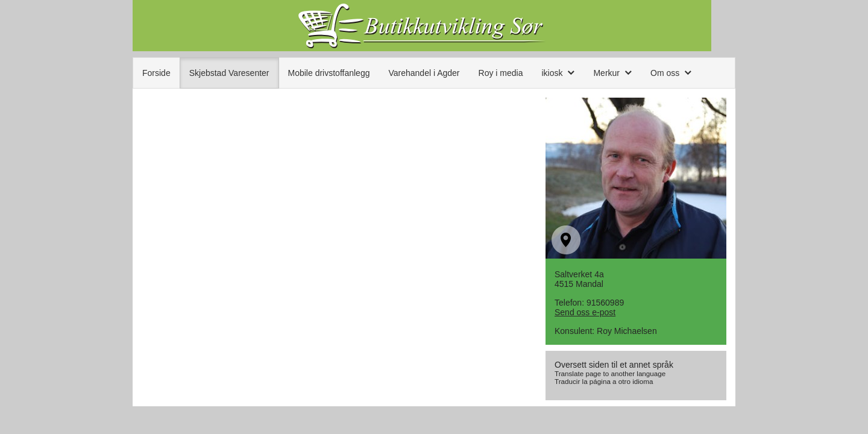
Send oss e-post (585, 312)
